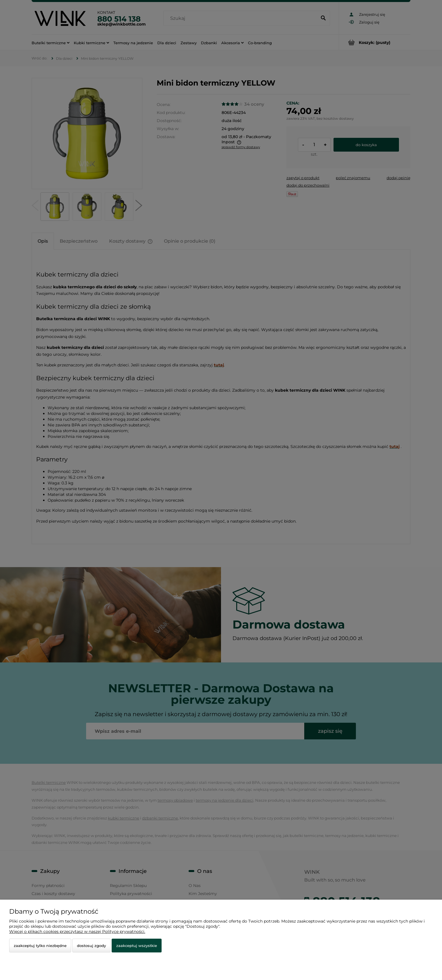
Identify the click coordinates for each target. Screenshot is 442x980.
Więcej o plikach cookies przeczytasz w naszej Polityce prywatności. (77, 931)
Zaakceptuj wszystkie (137, 946)
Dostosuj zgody (91, 946)
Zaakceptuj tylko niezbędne (40, 946)
